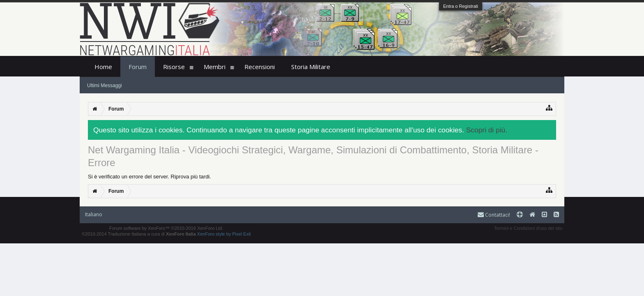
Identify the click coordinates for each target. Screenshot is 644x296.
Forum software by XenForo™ (166, 228)
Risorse (174, 67)
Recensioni (260, 67)
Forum (138, 67)
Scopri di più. (487, 130)
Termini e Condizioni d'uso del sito (528, 228)
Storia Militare (311, 67)
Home (103, 67)
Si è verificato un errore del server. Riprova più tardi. (149, 177)
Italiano (94, 214)
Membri (215, 67)
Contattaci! (494, 215)
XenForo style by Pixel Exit (224, 234)
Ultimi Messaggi (105, 86)
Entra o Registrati (461, 6)
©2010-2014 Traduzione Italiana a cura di (139, 234)
